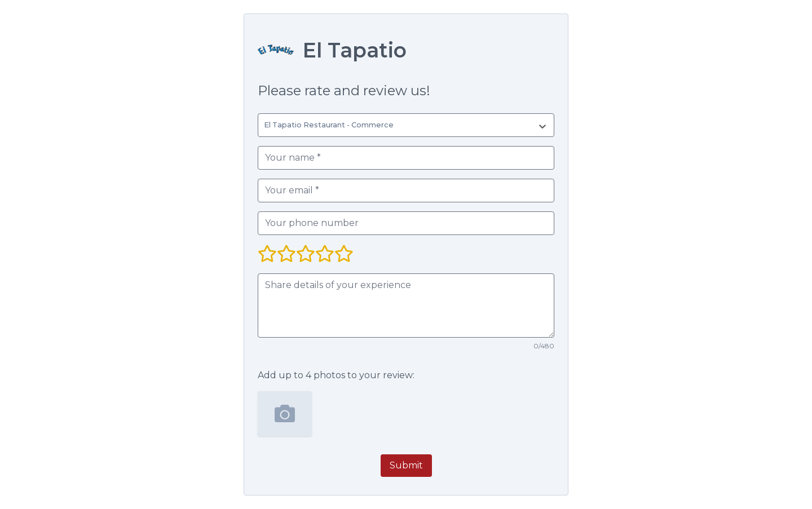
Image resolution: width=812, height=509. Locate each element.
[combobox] (266, 125)
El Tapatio (355, 50)
